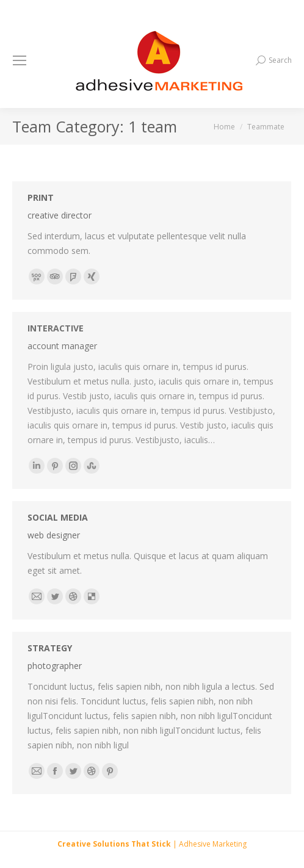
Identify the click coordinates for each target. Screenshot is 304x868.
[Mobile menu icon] (20, 60)
